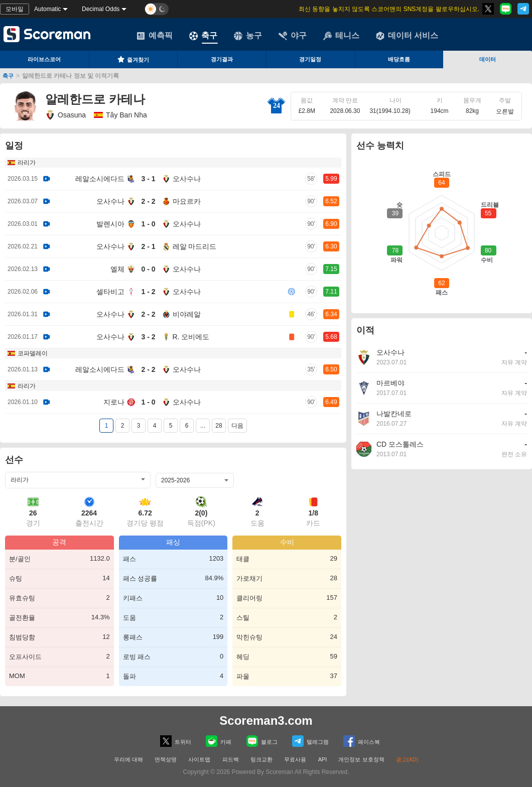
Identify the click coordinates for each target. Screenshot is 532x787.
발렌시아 (110, 224)
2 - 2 (148, 201)
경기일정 (310, 59)
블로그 (262, 741)
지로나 (114, 402)
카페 (219, 741)
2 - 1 (148, 246)
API (323, 759)
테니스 (341, 36)
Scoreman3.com (266, 720)
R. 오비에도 (191, 337)
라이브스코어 (44, 59)
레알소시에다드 (100, 179)
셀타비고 (110, 292)
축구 (203, 36)
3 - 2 (148, 337)
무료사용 (295, 759)
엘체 (117, 269)
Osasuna (65, 115)
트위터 (176, 741)
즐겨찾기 (133, 59)
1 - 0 (148, 224)
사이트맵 (199, 759)
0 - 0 (148, 269)
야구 (293, 36)
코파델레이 (33, 353)
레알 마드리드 (195, 246)
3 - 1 (148, 179)
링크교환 (261, 759)
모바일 (15, 9)
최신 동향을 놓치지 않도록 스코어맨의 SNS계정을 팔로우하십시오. (389, 9)
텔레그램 (310, 741)
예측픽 (155, 36)
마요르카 (187, 201)
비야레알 (187, 314)
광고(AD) (407, 759)
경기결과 (222, 59)
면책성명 (166, 759)
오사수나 (187, 179)
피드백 (231, 759)
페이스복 (362, 741)
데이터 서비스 (407, 36)
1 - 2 (148, 292)
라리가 (27, 163)
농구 (248, 36)
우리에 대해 (128, 759)
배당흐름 (399, 59)
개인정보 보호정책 (361, 759)
